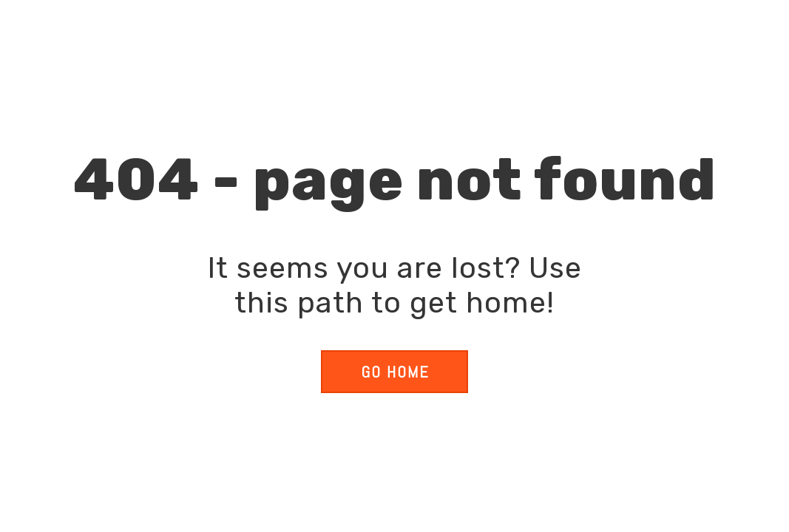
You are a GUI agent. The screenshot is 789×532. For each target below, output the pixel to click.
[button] (394, 372)
